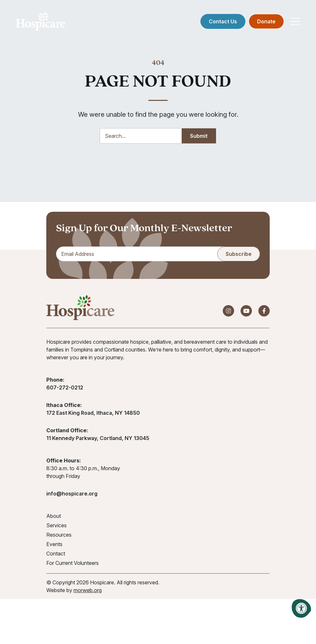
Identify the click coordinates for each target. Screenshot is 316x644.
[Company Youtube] (246, 313)
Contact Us (221, 23)
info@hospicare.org (72, 495)
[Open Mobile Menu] (293, 23)
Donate (264, 23)
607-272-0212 (65, 389)
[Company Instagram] (228, 313)
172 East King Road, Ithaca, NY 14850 (93, 415)
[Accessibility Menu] (301, 608)
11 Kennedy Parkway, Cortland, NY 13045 (98, 440)
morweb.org (88, 592)
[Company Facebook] (264, 313)
